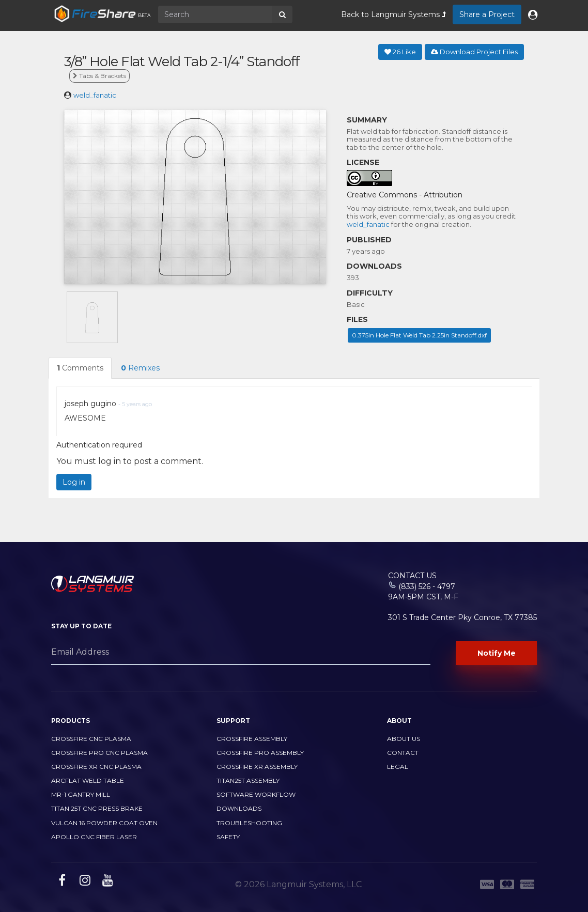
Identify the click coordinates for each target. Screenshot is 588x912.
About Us (404, 739)
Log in (74, 482)
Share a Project (487, 14)
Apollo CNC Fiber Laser (94, 837)
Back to (393, 14)
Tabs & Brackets (99, 76)
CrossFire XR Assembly (257, 767)
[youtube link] (106, 882)
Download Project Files (474, 52)
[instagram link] (84, 882)
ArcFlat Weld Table (88, 780)
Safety (228, 837)
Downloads (239, 808)
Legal (398, 767)
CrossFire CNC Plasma (91, 739)
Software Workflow (256, 794)
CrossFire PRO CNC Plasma (99, 753)
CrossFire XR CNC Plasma (96, 767)
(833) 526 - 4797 (427, 586)
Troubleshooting (249, 823)
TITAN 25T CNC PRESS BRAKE (97, 808)
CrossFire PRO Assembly (260, 753)
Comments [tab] (80, 368)
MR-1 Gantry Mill (81, 794)
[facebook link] (61, 882)
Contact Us (412, 576)
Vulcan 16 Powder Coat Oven (104, 823)
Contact (403, 753)
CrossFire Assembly (252, 739)
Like (400, 52)
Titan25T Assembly (248, 780)
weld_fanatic (95, 95)
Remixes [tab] (140, 368)
